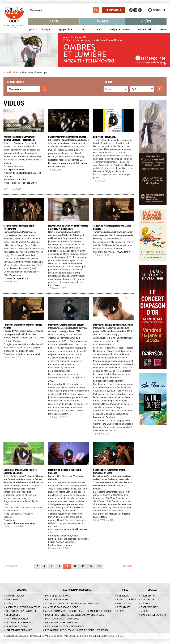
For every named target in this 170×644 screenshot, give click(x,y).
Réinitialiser (160, 89)
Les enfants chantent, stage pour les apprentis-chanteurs (20, 471)
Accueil (7, 72)
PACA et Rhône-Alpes (57, 599)
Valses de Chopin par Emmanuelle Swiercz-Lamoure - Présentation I (19, 138)
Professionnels (150, 607)
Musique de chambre (119, 29)
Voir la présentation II (14, 169)
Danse (163, 29)
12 (75, 566)
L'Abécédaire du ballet (19, 630)
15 (99, 566)
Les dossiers (13, 615)
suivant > (128, 566)
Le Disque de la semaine (19, 622)
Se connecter (114, 10)
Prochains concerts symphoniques (65, 626)
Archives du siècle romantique (23, 607)
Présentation (148, 596)
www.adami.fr (124, 252)
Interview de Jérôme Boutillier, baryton (66, 325)
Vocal (98, 29)
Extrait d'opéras (126, 599)
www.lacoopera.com (18, 278)
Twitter (131, 10)
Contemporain (145, 29)
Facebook (140, 10)
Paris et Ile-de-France (58, 596)
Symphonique (66, 29)
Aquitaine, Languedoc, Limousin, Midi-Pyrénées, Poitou (74, 603)
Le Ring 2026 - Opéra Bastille (22, 611)
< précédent (11, 566)
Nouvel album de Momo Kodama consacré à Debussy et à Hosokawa (68, 227)
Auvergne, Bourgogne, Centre (62, 607)
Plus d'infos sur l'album (15, 179)
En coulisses (124, 603)
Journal (54, 21)
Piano (84, 29)
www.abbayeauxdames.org (21, 523)
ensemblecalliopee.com (76, 529)
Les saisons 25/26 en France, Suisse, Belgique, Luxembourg (77, 630)
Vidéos (146, 21)
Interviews (12, 599)
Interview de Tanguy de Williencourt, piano (113, 325)
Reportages (124, 607)
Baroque (46, 29)
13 (83, 566)
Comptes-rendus (15, 596)
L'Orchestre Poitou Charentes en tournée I (68, 137)
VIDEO (125, 590)
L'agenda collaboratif (154, 615)
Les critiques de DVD (17, 626)
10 (59, 566)
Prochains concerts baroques (62, 619)
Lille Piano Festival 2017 (105, 137)
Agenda (102, 21)
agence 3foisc (30, 183)
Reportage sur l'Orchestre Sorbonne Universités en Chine (110, 471)
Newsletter (159, 10)
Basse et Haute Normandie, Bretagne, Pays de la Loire (75, 615)
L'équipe (145, 603)
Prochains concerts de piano (61, 622)
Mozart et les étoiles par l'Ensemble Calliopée (65, 471)
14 (91, 566)
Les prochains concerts (77, 590)
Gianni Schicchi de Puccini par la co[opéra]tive (19, 227)
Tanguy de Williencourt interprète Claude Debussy (112, 227)
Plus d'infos (54, 285)
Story (120, 611)
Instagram (135, 10)
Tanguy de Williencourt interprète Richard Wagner (23, 326)
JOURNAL (22, 590)
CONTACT (153, 590)
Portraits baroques (17, 619)
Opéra (31, 29)
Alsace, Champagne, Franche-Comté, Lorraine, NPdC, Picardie (79, 611)
